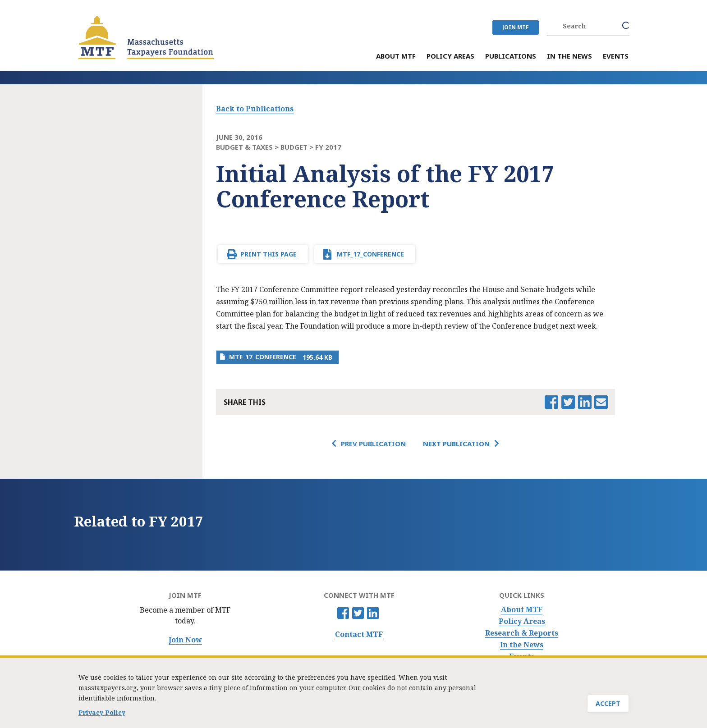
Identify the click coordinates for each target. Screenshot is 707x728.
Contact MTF (359, 634)
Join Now (185, 640)
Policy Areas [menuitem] (450, 57)
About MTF (522, 610)
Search (627, 26)
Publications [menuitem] (511, 57)
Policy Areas (522, 621)
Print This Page (269, 254)
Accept (608, 707)
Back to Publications (255, 109)
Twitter (358, 613)
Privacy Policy (102, 716)
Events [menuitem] (616, 57)
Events (522, 657)
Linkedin (373, 613)
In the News (522, 645)
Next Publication (456, 444)
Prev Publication (373, 444)
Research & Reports (522, 633)
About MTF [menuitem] (396, 57)
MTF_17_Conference (370, 254)
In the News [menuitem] (569, 57)
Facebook (343, 613)
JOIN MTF (516, 27)
